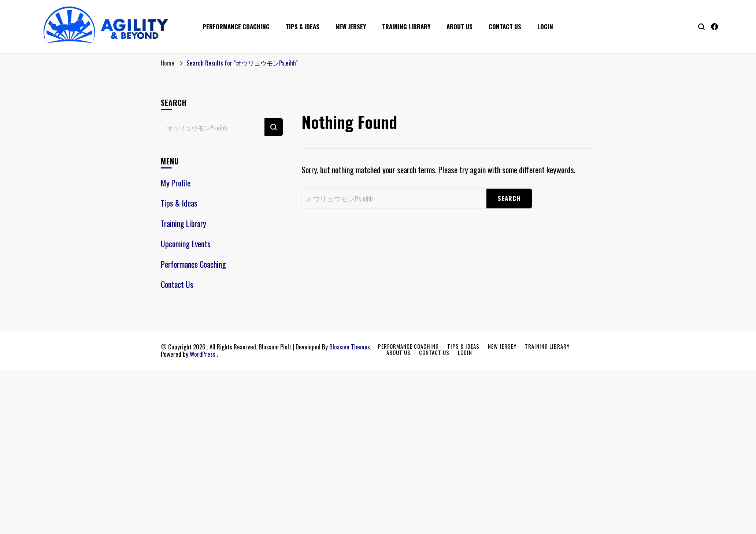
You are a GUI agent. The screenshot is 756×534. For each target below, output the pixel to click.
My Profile (176, 183)
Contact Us (505, 27)
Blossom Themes (350, 347)
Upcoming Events (186, 244)
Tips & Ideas (303, 27)
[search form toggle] (701, 26)
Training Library (406, 27)
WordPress (203, 354)
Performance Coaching (236, 27)
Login (545, 27)
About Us (459, 27)
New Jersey (351, 27)
